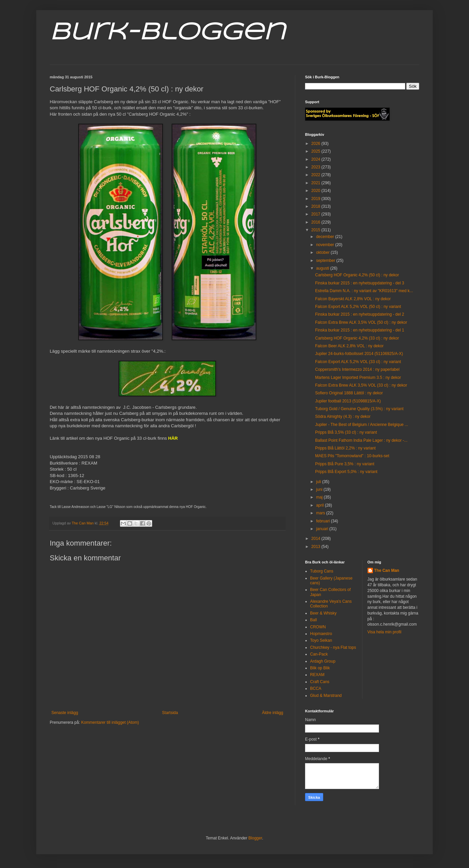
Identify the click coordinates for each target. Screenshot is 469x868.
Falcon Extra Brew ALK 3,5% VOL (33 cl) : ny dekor (361, 385)
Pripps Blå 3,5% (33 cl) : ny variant (346, 432)
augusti (323, 268)
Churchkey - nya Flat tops (333, 647)
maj (320, 497)
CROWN (318, 627)
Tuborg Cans (322, 571)
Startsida (170, 713)
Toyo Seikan (321, 640)
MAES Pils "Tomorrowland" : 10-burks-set (352, 456)
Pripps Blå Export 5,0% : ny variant (346, 472)
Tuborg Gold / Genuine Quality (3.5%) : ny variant (359, 409)
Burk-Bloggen (167, 33)
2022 (316, 175)
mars (321, 513)
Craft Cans (320, 682)
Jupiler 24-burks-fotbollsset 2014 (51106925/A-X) (359, 354)
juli (319, 482)
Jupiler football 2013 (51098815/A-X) (348, 401)
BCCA (316, 688)
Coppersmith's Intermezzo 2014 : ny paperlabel (357, 369)
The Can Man (387, 570)
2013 (316, 547)
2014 (316, 539)
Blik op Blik (320, 668)
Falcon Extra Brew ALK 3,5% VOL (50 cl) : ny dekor (361, 322)
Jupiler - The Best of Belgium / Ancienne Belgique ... (362, 425)
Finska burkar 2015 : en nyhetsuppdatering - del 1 (360, 330)
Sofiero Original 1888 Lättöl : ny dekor (349, 393)
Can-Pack (319, 654)
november (326, 245)
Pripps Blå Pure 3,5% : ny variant (345, 464)
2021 (316, 183)
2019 (316, 199)
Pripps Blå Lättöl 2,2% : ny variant (345, 448)
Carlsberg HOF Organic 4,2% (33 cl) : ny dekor (357, 338)
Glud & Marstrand (326, 696)
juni (320, 489)
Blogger (255, 838)
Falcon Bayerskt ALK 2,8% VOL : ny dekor (353, 299)
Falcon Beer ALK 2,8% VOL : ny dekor (349, 346)
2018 (316, 206)
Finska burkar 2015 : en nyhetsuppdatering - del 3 (360, 283)
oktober (323, 252)
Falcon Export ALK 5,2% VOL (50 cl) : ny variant (358, 307)
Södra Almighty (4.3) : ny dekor (343, 417)
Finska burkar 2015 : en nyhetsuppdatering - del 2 (360, 314)
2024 (316, 159)
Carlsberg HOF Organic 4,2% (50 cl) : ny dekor (357, 275)
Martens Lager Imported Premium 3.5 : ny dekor (358, 378)
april (321, 505)
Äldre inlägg (273, 713)
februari (324, 521)
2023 (316, 167)
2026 (316, 144)
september (326, 261)
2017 (316, 214)
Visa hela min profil (385, 632)
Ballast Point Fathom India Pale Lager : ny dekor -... (361, 440)
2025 (316, 151)
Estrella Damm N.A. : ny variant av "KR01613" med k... (364, 291)
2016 (316, 222)
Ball (313, 620)
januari (323, 529)
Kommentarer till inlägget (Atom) (110, 722)
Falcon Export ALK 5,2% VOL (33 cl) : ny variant (358, 362)
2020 (316, 191)
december (326, 237)
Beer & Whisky (323, 613)
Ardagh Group (323, 661)
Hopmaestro (321, 634)
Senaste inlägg (65, 713)
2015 (316, 230)
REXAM (317, 675)
